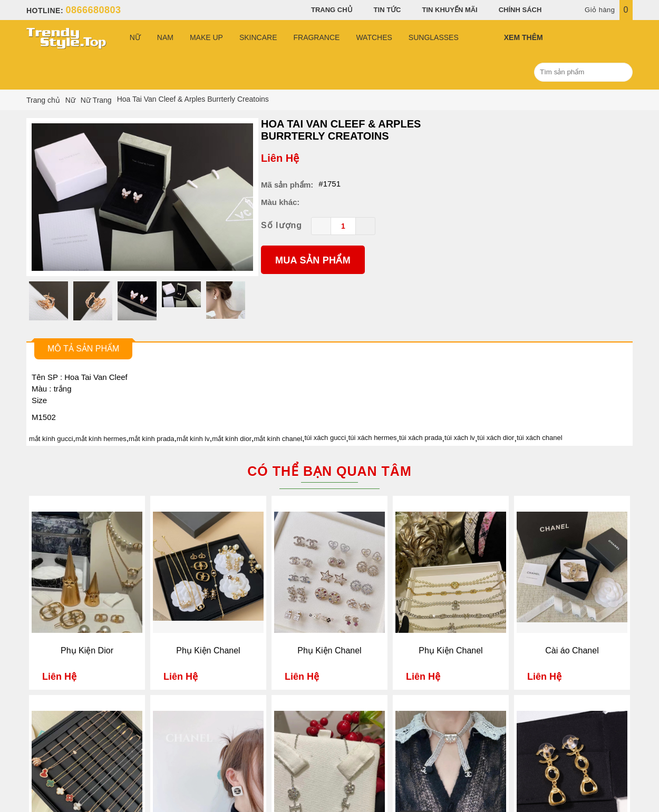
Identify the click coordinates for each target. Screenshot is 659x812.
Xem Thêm (524, 37)
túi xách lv (460, 438)
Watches (374, 37)
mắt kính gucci (51, 439)
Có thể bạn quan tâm (329, 471)
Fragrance (316, 37)
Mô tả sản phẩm (83, 349)
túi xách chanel (540, 438)
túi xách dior (496, 438)
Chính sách (520, 10)
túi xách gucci (326, 438)
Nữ (135, 37)
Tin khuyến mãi (450, 10)
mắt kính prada (152, 439)
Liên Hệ (280, 158)
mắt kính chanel (278, 439)
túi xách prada (421, 438)
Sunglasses (434, 37)
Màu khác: (280, 202)
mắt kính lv (193, 439)
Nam (165, 37)
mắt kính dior (232, 439)
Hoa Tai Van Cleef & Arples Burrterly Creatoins (341, 130)
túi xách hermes (373, 438)
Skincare (258, 37)
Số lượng (282, 225)
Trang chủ (332, 10)
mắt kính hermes (101, 439)
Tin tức (387, 10)
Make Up (206, 37)
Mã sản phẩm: (287, 185)
